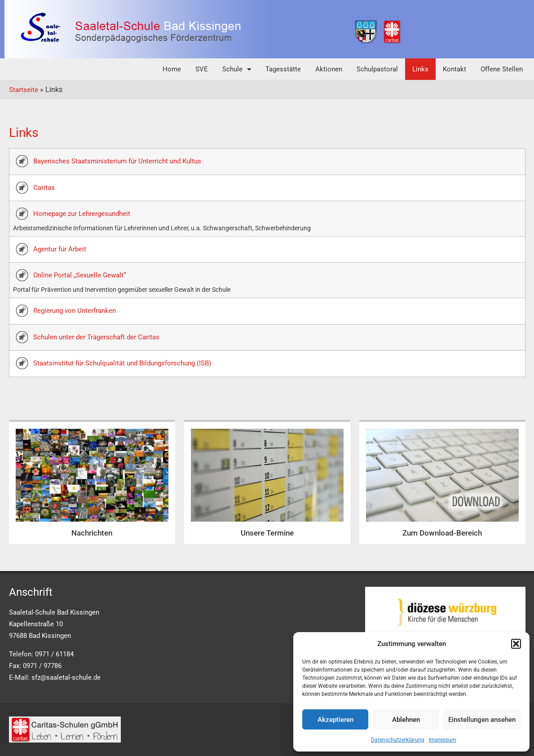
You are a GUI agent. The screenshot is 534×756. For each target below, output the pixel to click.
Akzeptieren (335, 720)
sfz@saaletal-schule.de (66, 677)
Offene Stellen (502, 69)
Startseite (24, 90)
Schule (237, 69)
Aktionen (329, 69)
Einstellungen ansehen (482, 720)
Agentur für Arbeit (60, 249)
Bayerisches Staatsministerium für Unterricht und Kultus (117, 161)
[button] (516, 644)
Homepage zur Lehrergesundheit (82, 214)
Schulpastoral (377, 69)
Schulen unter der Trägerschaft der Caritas (96, 337)
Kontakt (455, 69)
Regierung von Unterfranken (75, 311)
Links (420, 69)
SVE (202, 69)
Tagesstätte (283, 69)
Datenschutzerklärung (398, 740)
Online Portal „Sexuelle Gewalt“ (79, 275)
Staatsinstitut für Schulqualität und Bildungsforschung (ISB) (122, 363)
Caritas (44, 188)
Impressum (443, 740)
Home (172, 69)
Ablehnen (406, 720)
